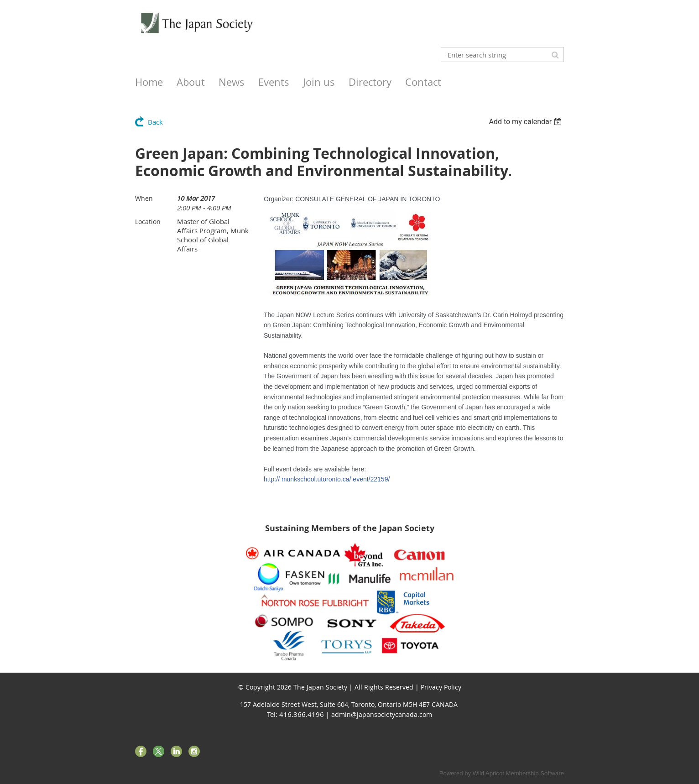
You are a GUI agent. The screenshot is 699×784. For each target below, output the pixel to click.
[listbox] (526, 122)
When (144, 198)
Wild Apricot (488, 773)
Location (148, 222)
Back (155, 122)
